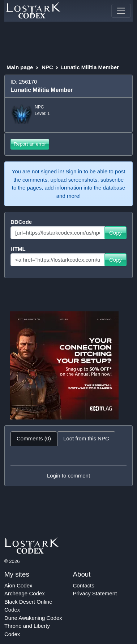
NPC (47, 67)
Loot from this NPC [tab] (86, 438)
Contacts (84, 585)
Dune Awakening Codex (33, 618)
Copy (115, 233)
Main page (20, 67)
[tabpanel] (68, 466)
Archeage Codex (25, 593)
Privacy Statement (95, 593)
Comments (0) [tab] (34, 438)
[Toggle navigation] (121, 11)
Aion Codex (18, 585)
